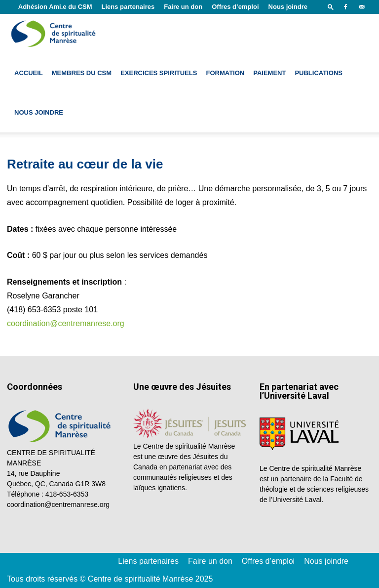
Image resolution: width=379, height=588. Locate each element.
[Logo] (54, 34)
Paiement (269, 73)
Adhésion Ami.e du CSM (55, 7)
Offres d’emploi (235, 7)
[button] (331, 7)
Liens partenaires (128, 7)
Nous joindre (288, 7)
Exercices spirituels (159, 73)
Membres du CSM (82, 73)
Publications (319, 73)
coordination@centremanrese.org (66, 323)
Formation (225, 73)
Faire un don (183, 7)
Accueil (29, 73)
